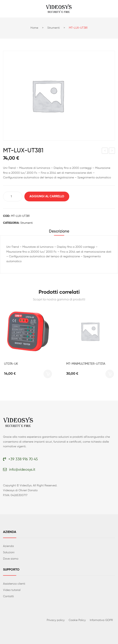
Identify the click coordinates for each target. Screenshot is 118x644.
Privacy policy (56, 620)
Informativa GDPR (101, 620)
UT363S (105, 151)
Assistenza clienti (14, 584)
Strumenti (54, 28)
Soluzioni (9, 552)
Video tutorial (12, 590)
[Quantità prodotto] (13, 196)
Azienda (8, 546)
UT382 (112, 151)
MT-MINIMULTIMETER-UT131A (86, 364)
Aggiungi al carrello (47, 196)
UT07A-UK (11, 364)
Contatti (8, 596)
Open (6, 9)
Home (34, 28)
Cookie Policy (77, 620)
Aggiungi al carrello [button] (48, 374)
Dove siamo (11, 559)
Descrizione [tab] (59, 231)
